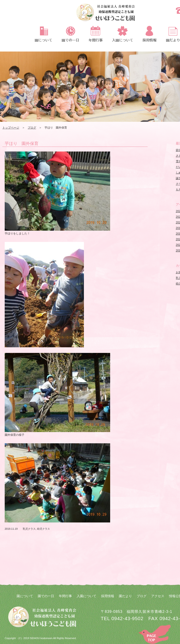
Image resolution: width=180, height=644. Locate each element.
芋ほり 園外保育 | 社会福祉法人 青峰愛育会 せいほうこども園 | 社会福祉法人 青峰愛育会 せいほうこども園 (105, 15)
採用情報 (108, 596)
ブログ (32, 128)
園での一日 (46, 596)
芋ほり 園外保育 (22, 144)
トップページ (11, 128)
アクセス (158, 596)
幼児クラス (43, 529)
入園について (86, 596)
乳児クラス (29, 529)
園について (25, 596)
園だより (125, 596)
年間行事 (65, 596)
